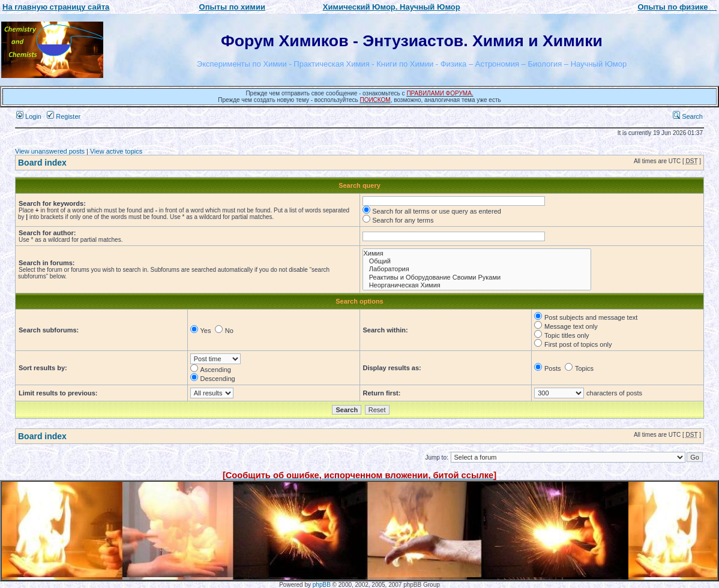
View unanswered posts (50, 151)
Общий (477, 261)
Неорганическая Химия (477, 285)
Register (64, 116)
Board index (42, 163)
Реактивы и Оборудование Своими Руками (477, 277)
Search (688, 116)
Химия (477, 253)
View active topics (116, 151)
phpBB (322, 585)
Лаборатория (477, 269)
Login (29, 116)
